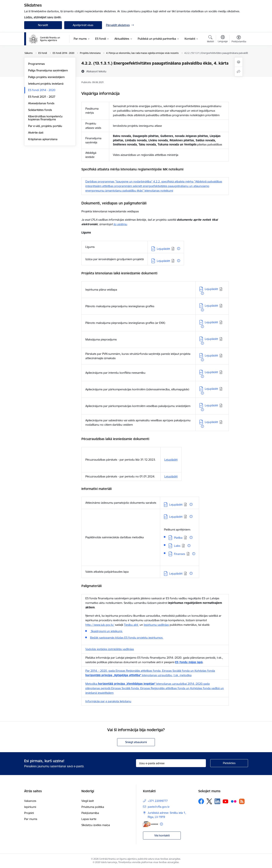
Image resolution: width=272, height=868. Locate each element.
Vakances (30, 801)
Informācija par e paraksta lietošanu (108, 701)
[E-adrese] (151, 824)
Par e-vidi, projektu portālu (45, 126)
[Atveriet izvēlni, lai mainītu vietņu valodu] (223, 39)
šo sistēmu (120, 224)
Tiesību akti (131, 625)
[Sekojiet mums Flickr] (234, 801)
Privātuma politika (93, 807)
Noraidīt (43, 25)
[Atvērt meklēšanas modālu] (211, 39)
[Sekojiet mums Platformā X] (209, 801)
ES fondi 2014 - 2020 (42, 90)
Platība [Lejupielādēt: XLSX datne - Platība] (178, 538)
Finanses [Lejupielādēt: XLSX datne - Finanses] (180, 554)
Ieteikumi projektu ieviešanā (46, 84)
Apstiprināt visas (83, 25)
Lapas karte (89, 819)
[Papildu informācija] (179, 249)
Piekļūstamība (90, 813)
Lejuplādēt (171, 460)
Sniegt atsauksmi (136, 742)
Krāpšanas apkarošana (43, 139)
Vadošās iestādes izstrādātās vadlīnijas (110, 649)
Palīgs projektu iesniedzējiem (46, 77)
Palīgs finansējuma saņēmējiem (48, 70)
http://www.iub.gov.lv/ (100, 625)
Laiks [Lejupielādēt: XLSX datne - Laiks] (177, 546)
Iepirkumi (30, 807)
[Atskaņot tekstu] (96, 71)
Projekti (29, 813)
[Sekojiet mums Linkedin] (217, 801)
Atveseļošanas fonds (41, 103)
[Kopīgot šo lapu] (239, 72)
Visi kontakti (162, 835)
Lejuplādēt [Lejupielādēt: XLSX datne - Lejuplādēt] (211, 339)
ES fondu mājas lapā (189, 662)
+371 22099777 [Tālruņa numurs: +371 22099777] (158, 801)
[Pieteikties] (229, 763)
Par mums (31, 819)
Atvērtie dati (36, 133)
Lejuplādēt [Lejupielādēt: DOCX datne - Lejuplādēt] (211, 289)
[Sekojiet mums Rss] (242, 801)
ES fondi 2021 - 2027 (42, 97)
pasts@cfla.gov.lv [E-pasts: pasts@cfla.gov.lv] (159, 807)
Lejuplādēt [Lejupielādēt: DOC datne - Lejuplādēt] (163, 249)
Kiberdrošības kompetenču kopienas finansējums (45, 118)
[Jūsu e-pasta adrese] (171, 763)
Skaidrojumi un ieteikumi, (106, 631)
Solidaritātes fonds (40, 110)
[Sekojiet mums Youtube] (226, 801)
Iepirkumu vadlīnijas (156, 625)
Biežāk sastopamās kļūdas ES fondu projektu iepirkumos (127, 638)
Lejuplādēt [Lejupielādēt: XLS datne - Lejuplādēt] (211, 306)
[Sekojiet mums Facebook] (201, 801)
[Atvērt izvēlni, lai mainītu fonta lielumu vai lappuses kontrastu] (239, 39)
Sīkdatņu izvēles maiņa (96, 825)
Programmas (36, 64)
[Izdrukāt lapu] (239, 62)
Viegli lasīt (88, 801)
